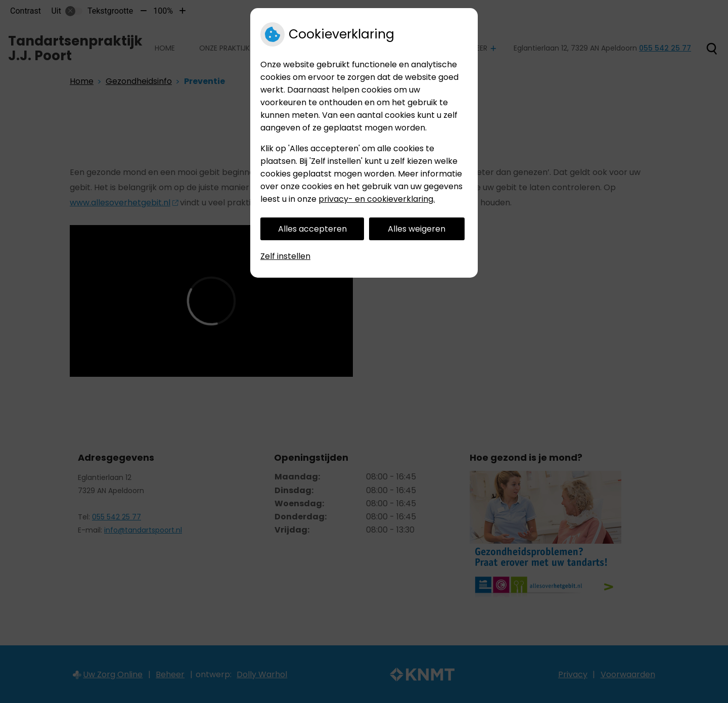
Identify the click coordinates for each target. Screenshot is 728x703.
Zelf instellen (285, 256)
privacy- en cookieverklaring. (377, 199)
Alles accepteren (312, 229)
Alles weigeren (417, 229)
